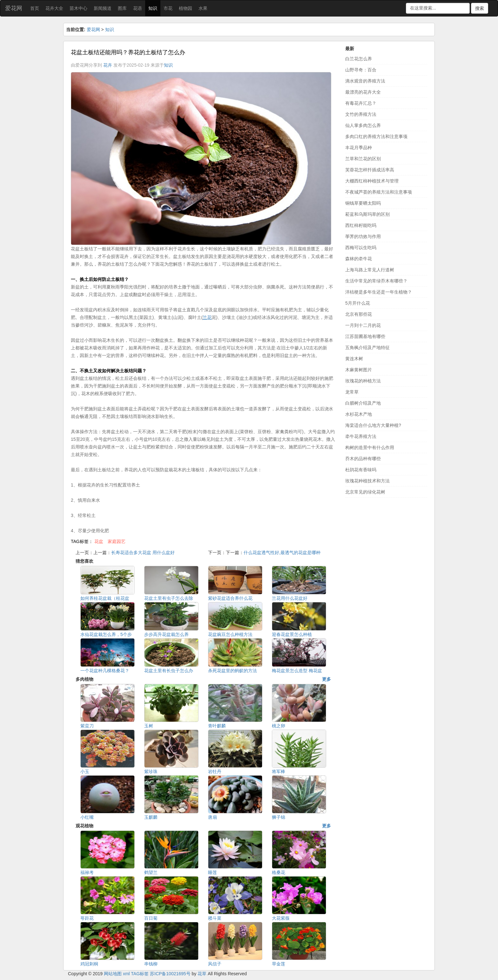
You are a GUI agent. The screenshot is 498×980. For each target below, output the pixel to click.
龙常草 (352, 392)
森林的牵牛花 (359, 259)
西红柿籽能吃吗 (361, 225)
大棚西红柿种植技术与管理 (372, 181)
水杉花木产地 (359, 414)
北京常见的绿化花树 (365, 492)
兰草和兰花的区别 (363, 159)
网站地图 (113, 974)
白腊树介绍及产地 (363, 403)
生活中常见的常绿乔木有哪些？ (376, 281)
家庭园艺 (117, 541)
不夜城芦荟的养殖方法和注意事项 (379, 192)
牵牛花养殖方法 (361, 436)
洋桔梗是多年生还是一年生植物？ (379, 292)
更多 (326, 679)
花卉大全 (54, 8)
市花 (168, 8)
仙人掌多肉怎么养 (363, 125)
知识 (153, 8)
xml (126, 974)
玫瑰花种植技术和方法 (367, 481)
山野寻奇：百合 (361, 70)
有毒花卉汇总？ (361, 103)
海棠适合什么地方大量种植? (373, 425)
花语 (138, 8)
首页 (35, 8)
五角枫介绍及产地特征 (367, 348)
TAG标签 (140, 974)
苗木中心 (78, 8)
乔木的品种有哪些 (363, 459)
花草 (202, 974)
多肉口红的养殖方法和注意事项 (376, 136)
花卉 (108, 65)
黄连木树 (354, 359)
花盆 (99, 541)
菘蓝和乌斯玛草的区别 (367, 214)
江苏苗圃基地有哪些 (365, 336)
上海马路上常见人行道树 (370, 270)
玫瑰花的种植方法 (363, 381)
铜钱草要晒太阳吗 (363, 203)
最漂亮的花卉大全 (363, 92)
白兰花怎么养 (359, 59)
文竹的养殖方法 (361, 114)
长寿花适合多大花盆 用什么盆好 (143, 553)
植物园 (185, 8)
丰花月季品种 (359, 148)
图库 (122, 8)
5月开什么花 (358, 303)
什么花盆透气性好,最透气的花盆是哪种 (282, 553)
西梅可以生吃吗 (361, 248)
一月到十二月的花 (363, 325)
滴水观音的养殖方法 (365, 81)
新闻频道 (103, 8)
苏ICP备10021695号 (170, 974)
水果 (203, 8)
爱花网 (14, 8)
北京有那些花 (359, 314)
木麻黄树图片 (359, 370)
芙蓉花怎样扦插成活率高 (370, 170)
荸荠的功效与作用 (363, 236)
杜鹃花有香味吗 (361, 470)
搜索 (480, 8)
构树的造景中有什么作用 (370, 447)
